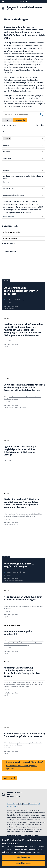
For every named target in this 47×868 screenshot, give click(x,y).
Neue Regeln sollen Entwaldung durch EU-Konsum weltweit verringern (23, 598)
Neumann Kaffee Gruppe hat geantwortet (18, 633)
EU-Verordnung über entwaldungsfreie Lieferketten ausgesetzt (21, 291)
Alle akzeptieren (24, 857)
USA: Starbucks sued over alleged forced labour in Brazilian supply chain (23, 398)
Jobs (21, 804)
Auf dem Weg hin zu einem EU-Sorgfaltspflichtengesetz (19, 565)
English (6, 308)
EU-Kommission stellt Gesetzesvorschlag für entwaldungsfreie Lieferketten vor (24, 735)
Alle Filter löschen (9, 244)
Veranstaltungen (13, 804)
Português (23, 407)
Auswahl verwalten (23, 863)
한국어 (21, 581)
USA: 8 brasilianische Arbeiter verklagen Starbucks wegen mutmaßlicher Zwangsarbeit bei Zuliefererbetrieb (24, 388)
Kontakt (16, 806)
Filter (7, 120)
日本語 (16, 525)
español (11, 407)
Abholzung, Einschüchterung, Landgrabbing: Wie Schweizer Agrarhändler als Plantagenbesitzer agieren (22, 672)
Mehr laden (10, 778)
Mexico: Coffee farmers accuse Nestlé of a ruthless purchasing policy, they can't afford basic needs (23, 515)
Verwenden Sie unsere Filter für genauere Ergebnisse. (21, 767)
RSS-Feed (20, 120)
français (11, 308)
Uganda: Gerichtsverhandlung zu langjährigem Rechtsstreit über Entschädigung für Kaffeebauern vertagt (21, 451)
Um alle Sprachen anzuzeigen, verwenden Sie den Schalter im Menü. (23, 177)
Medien (25, 804)
